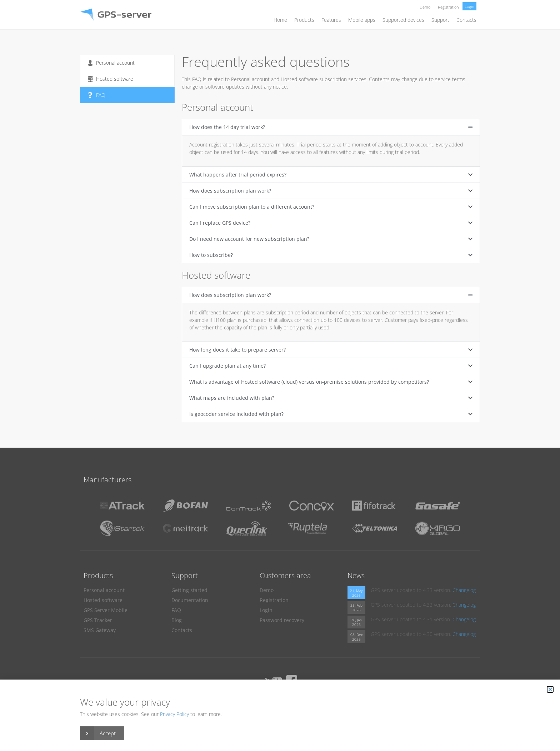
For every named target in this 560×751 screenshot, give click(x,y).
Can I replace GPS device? (220, 223)
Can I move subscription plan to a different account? (252, 207)
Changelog (464, 590)
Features (331, 20)
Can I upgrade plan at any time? (227, 366)
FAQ (96, 95)
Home (280, 20)
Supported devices (403, 20)
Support (440, 20)
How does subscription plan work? (230, 191)
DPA (276, 700)
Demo (425, 7)
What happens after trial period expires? (238, 175)
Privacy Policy (252, 700)
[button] (331, 127)
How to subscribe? (211, 255)
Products (304, 20)
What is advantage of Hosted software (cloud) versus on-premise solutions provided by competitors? (309, 382)
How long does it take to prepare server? (237, 350)
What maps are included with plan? (232, 398)
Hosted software (110, 79)
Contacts (466, 20)
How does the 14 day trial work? (227, 127)
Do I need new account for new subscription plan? (249, 239)
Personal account (111, 63)
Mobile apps (362, 20)
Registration (448, 7)
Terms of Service (305, 700)
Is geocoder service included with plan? (236, 414)
